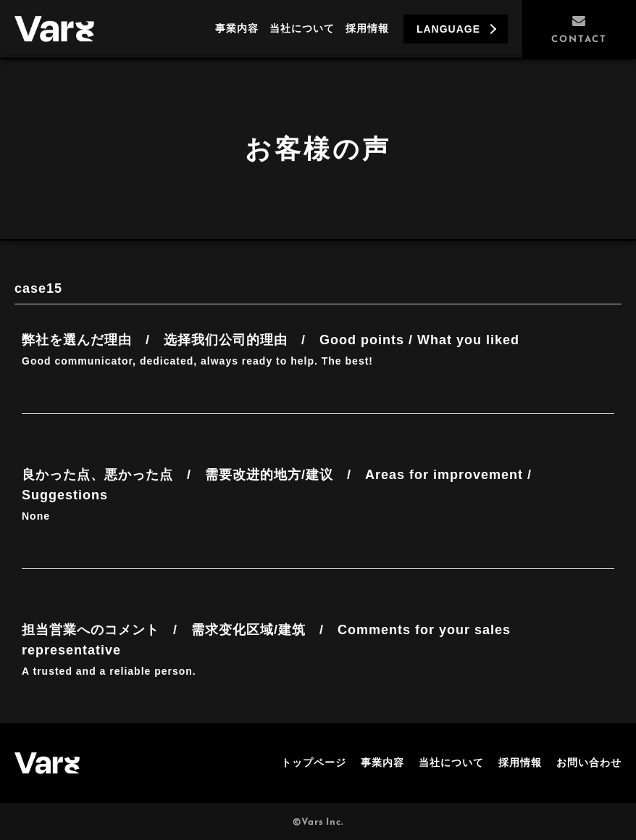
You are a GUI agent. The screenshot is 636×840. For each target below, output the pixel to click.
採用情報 (367, 28)
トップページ (314, 762)
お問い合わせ (589, 762)
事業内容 (237, 28)
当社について (302, 28)
